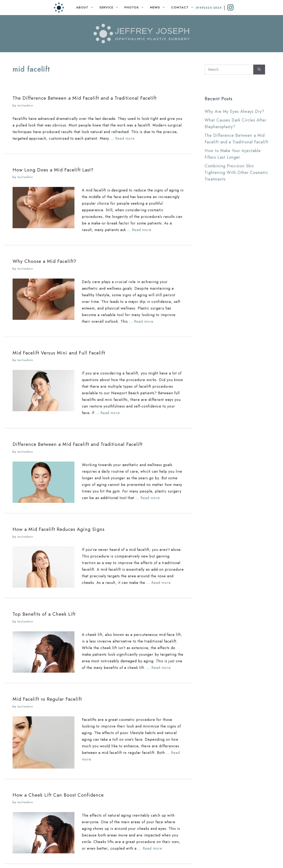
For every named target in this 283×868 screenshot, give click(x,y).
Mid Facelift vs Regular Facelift (47, 699)
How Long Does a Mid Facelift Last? (53, 170)
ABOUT (86, 8)
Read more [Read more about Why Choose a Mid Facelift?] (144, 321)
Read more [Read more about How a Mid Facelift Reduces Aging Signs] (161, 583)
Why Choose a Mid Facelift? (44, 261)
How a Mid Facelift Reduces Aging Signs (59, 529)
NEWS (159, 8)
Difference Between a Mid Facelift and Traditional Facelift (78, 444)
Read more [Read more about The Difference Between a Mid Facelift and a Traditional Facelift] (125, 138)
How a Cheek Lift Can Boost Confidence (58, 795)
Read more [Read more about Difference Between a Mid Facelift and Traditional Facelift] (150, 498)
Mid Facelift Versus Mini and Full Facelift (59, 353)
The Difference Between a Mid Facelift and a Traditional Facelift (85, 98)
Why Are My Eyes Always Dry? (234, 112)
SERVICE (110, 8)
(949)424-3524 (209, 8)
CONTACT (183, 8)
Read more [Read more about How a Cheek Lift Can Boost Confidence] (152, 848)
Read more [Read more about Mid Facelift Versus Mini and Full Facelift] (110, 413)
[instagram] (230, 8)
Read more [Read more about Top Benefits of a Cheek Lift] (161, 668)
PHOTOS (135, 8)
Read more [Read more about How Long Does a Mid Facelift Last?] (142, 230)
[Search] (259, 70)
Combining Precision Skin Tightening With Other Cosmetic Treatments (236, 173)
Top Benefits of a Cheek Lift (44, 614)
